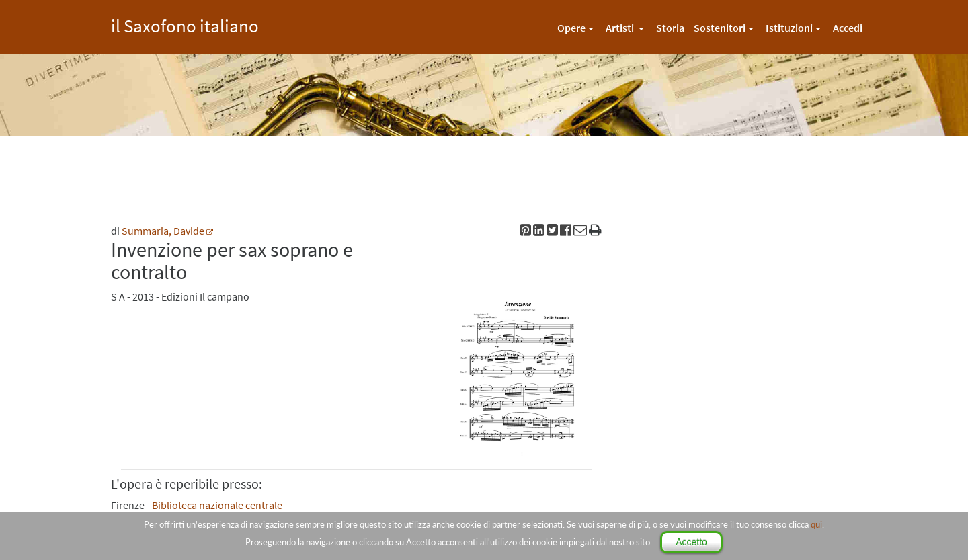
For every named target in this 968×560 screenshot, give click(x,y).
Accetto (691, 542)
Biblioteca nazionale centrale (217, 505)
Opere (571, 28)
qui (816, 524)
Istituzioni (789, 28)
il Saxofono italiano (185, 24)
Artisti (621, 28)
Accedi (848, 28)
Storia (670, 28)
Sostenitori (720, 28)
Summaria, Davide (163, 231)
